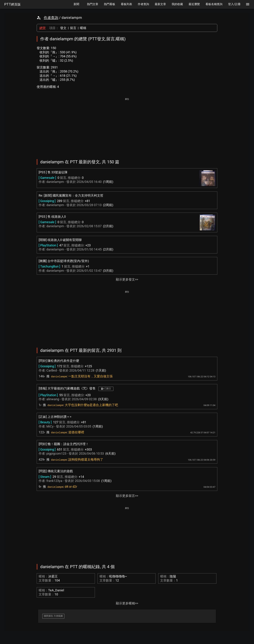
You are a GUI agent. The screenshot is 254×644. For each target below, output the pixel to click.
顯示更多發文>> (127, 279)
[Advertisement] (127, 126)
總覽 (43, 28)
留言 (73, 28)
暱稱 (83, 28)
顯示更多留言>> (127, 496)
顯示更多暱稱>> (127, 603)
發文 (63, 28)
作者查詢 (51, 18)
